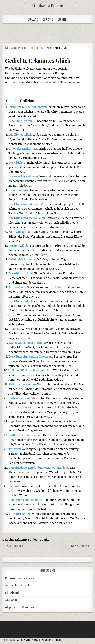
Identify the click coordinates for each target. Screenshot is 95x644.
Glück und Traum (21, 121)
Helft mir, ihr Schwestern (26, 435)
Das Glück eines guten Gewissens (31, 357)
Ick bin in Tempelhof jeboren (28, 107)
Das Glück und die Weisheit (27, 218)
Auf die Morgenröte (18, 586)
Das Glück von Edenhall (25, 204)
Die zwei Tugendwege (23, 176)
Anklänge (11, 600)
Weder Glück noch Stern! (25, 343)
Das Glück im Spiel (21, 274)
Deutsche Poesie (47, 5)
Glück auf (15, 329)
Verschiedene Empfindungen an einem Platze (39, 468)
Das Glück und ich (21, 301)
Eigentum (15, 421)
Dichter (62, 19)
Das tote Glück (18, 246)
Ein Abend (12, 593)
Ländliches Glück (20, 135)
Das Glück (16, 163)
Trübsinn (15, 449)
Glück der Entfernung (23, 149)
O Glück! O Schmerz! (23, 260)
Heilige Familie (19, 398)
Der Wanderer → (82, 546)
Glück (13, 315)
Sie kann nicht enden (23, 385)
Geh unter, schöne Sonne (25, 500)
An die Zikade (18, 408)
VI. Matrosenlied (20, 514)
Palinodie (15, 486)
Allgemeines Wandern (20, 607)
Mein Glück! (17, 232)
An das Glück (18, 287)
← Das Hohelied (13, 546)
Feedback (9, 640)
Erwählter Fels (19, 190)
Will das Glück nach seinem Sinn (31, 371)
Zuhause (33, 19)
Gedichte (48, 19)
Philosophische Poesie (20, 578)
